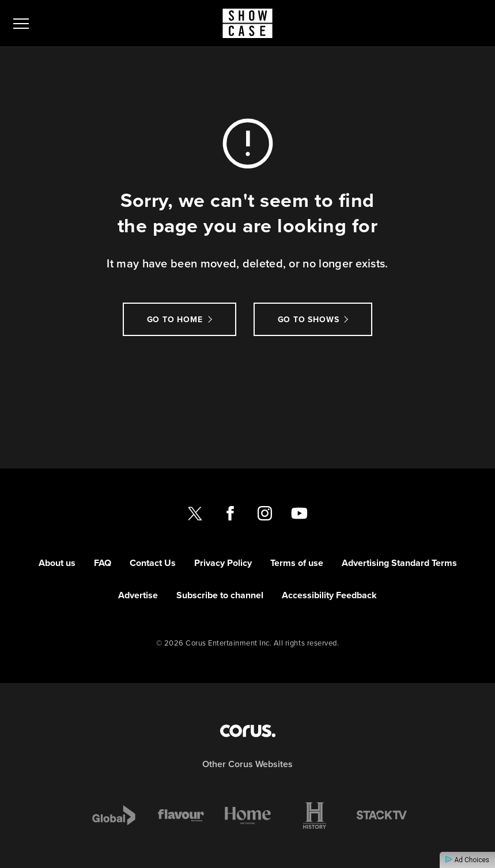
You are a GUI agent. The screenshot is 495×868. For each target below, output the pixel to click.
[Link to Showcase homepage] (247, 23)
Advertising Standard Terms (399, 563)
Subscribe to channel (220, 595)
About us (57, 563)
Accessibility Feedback (329, 595)
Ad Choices (467, 860)
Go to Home (175, 319)
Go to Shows (309, 319)
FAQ (103, 563)
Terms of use (297, 563)
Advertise (138, 595)
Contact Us (153, 563)
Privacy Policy (223, 563)
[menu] (21, 23)
